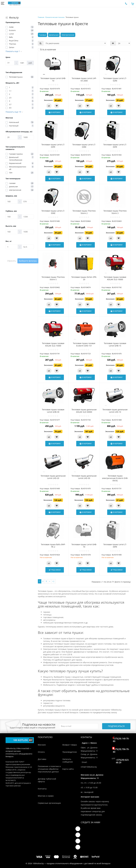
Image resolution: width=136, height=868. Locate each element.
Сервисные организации (49, 803)
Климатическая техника (55, 17)
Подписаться (116, 726)
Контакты (42, 789)
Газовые (42, 35)
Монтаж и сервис (46, 796)
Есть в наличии (47, 49)
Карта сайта (68, 769)
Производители (70, 752)
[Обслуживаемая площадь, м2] (12, 137)
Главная (41, 17)
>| (53, 581)
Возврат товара (70, 745)
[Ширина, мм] (12, 202)
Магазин (42, 745)
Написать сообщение (68, 760)
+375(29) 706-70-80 (121, 750)
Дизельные (54, 35)
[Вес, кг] (12, 247)
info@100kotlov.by (89, 767)
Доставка (42, 759)
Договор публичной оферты (47, 780)
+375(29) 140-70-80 (121, 739)
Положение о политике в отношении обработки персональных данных (49, 769)
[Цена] (10, 63)
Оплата (41, 752)
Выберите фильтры (28, 261)
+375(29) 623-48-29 (122, 761)
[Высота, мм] (12, 232)
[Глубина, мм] (12, 217)
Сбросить (11, 261)
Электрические (68, 35)
